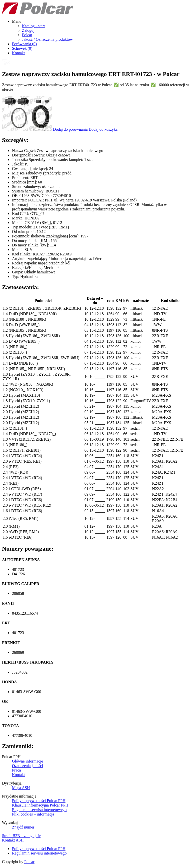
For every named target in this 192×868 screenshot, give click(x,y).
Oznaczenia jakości (27, 766)
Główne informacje (27, 761)
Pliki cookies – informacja (33, 814)
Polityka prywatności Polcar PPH (39, 801)
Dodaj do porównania (70, 129)
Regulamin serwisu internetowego (39, 810)
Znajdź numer (23, 827)
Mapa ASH (21, 788)
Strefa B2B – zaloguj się (21, 836)
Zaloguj (28, 30)
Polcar (27, 35)
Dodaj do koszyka (103, 129)
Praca (16, 770)
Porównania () (24, 44)
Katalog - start (33, 26)
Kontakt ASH (13, 840)
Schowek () (22, 48)
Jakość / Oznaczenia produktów (47, 39)
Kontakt (18, 53)
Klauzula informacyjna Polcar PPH (40, 805)
